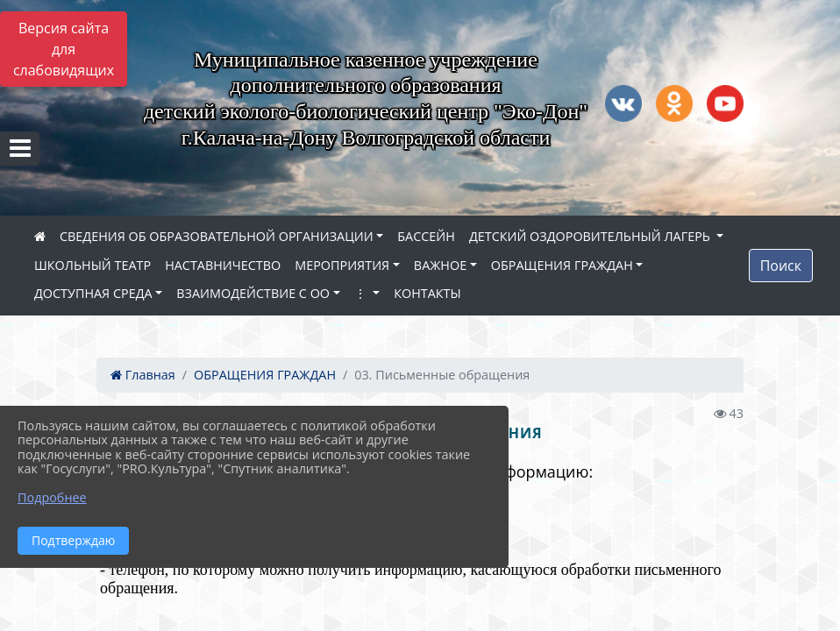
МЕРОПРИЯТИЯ (342, 265)
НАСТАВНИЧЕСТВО (223, 265)
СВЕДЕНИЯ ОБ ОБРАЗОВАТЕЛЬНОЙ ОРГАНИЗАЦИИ (217, 236)
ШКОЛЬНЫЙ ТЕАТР (93, 265)
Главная (143, 375)
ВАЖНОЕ (440, 265)
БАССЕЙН (426, 236)
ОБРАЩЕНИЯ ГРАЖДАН (562, 265)
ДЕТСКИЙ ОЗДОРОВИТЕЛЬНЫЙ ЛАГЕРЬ (591, 236)
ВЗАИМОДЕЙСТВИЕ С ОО (253, 293)
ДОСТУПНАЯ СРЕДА (93, 293)
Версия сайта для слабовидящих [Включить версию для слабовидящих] (64, 49)
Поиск (781, 266)
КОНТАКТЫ (427, 293)
